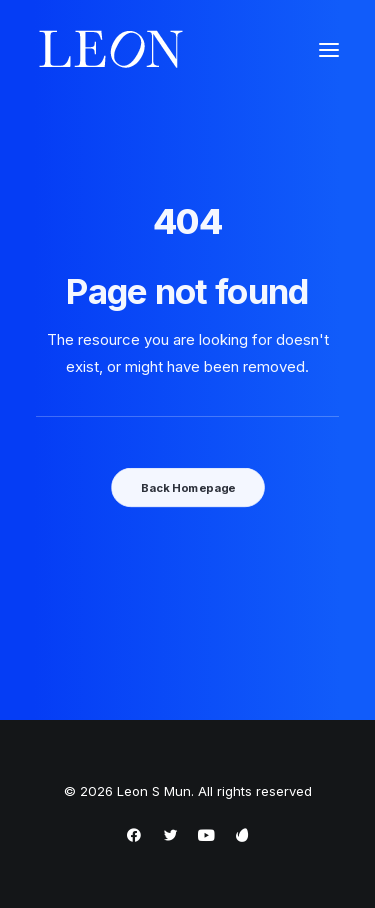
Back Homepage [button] (187, 487)
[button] (329, 49)
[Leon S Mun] (111, 49)
